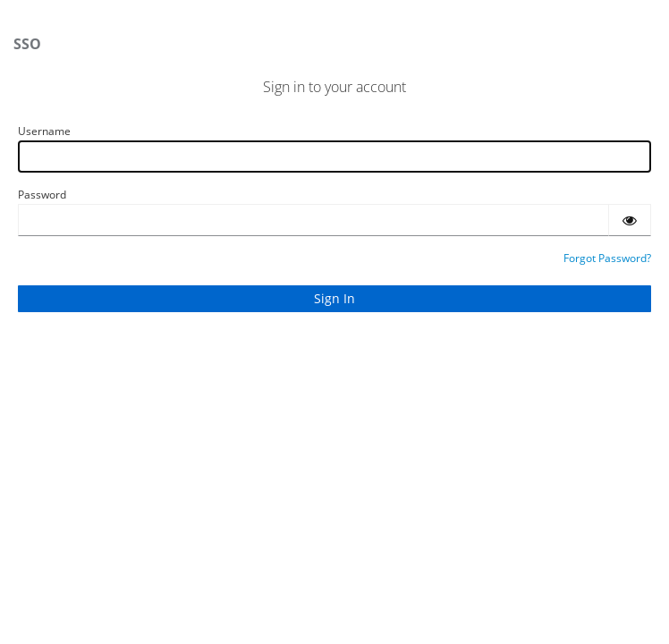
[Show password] (630, 220)
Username (44, 131)
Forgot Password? (607, 258)
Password (42, 195)
